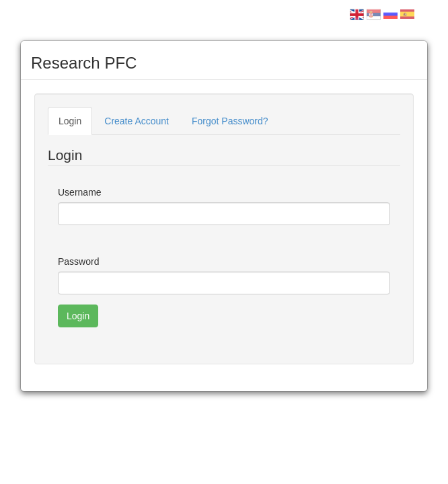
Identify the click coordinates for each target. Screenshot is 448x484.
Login (70, 121)
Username (80, 192)
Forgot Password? (230, 121)
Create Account (137, 121)
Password (78, 261)
